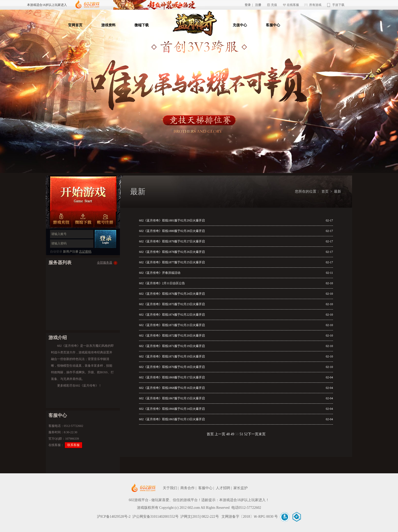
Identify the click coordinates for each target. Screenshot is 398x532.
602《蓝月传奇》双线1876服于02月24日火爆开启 (172, 294)
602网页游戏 (159, 488)
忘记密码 (85, 252)
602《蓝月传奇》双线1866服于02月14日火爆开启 (172, 409)
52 (246, 434)
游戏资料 (108, 25)
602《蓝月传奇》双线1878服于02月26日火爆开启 (172, 252)
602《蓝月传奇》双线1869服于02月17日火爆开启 (172, 377)
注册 (258, 5)
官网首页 (75, 25)
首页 (325, 191)
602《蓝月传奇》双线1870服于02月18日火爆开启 (172, 367)
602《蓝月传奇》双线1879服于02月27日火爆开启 (172, 241)
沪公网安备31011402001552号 (156, 517)
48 (228, 434)
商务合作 (188, 488)
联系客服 (73, 445)
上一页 (220, 434)
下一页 (253, 434)
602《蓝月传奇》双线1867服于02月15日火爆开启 (172, 398)
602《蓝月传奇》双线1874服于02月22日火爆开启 (172, 315)
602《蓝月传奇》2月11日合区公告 (162, 283)
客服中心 (273, 25)
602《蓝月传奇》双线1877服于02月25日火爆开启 (172, 262)
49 (232, 434)
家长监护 (241, 488)
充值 (274, 5)
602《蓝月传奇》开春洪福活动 (160, 273)
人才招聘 (223, 488)
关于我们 (170, 488)
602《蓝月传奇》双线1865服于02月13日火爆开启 (172, 419)
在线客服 (293, 5)
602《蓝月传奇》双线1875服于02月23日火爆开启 (172, 304)
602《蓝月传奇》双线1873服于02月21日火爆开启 (172, 325)
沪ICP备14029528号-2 (114, 517)
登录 (248, 5)
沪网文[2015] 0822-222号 (200, 517)
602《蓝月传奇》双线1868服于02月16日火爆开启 (172, 388)
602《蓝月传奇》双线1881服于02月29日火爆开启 (172, 220)
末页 (262, 434)
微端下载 (142, 25)
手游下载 (338, 5)
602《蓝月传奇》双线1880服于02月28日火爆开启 (172, 231)
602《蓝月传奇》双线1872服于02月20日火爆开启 (172, 336)
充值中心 (240, 25)
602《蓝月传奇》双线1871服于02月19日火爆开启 (172, 346)
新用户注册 (71, 252)
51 (241, 434)
